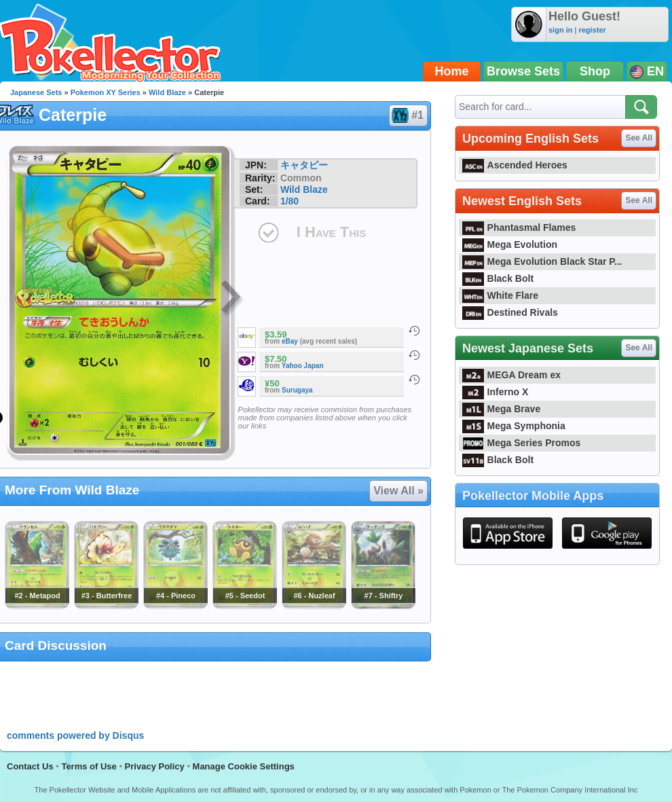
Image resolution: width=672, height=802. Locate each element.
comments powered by (75, 735)
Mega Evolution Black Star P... (542, 261)
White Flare (500, 295)
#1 (408, 115)
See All (639, 138)
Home (452, 71)
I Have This (331, 232)
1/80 (290, 201)
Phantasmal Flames (519, 227)
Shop (595, 71)
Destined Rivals (510, 312)
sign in (560, 30)
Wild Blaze (167, 92)
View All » (398, 491)
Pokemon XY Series (106, 92)
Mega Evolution (510, 244)
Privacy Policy (155, 766)
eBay (290, 341)
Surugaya (297, 390)
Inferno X (495, 392)
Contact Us (30, 766)
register (592, 30)
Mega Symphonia (514, 426)
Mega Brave (501, 409)
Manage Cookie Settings (244, 766)
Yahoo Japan (303, 366)
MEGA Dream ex (511, 375)
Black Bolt (498, 278)
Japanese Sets (36, 92)
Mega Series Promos (521, 443)
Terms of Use (89, 766)
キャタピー (304, 165)
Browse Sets (523, 71)
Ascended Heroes (515, 165)
